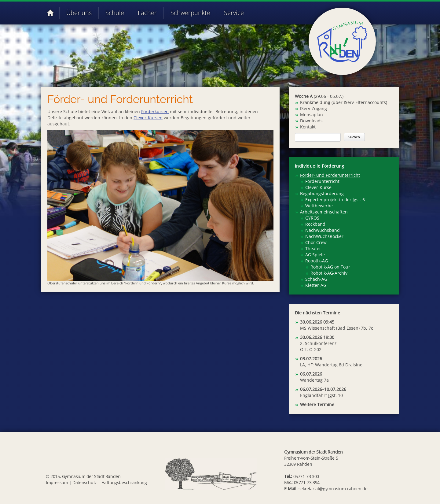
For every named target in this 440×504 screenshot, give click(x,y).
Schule (115, 13)
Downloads (311, 121)
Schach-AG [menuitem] (316, 279)
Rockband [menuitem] (315, 224)
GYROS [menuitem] (312, 218)
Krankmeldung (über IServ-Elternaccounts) (344, 102)
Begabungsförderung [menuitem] (322, 193)
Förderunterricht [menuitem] (322, 181)
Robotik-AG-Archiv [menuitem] (329, 273)
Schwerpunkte (190, 13)
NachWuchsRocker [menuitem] (324, 236)
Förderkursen (155, 111)
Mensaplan (312, 115)
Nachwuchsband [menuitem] (323, 230)
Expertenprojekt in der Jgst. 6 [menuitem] (335, 200)
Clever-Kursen (148, 118)
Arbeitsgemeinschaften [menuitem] (324, 212)
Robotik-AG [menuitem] (317, 261)
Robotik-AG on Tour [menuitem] (330, 267)
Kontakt (308, 127)
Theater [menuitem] (313, 248)
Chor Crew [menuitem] (316, 242)
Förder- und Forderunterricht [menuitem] (330, 175)
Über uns (79, 13)
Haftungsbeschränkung (124, 482)
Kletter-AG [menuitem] (316, 285)
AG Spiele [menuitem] (315, 255)
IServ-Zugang (313, 108)
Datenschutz (85, 482)
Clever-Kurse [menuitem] (318, 187)
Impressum (57, 482)
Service (234, 13)
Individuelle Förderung (320, 166)
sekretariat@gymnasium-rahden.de (333, 489)
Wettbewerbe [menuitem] (319, 206)
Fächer (147, 13)
